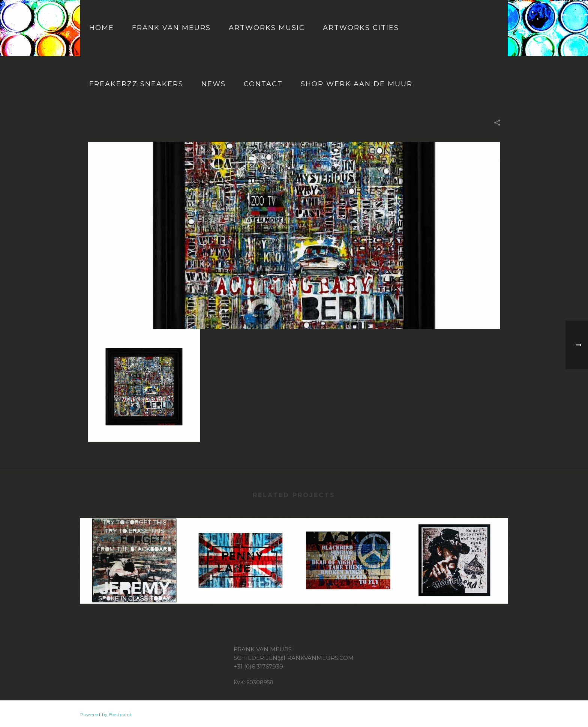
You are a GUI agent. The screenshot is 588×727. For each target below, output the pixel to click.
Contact (263, 84)
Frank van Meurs (171, 28)
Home (102, 28)
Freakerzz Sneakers (136, 84)
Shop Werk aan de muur (357, 84)
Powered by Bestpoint (106, 715)
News (214, 84)
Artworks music (267, 28)
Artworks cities (361, 28)
